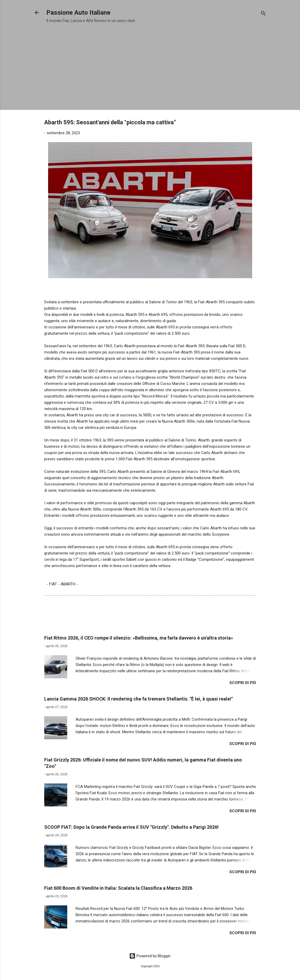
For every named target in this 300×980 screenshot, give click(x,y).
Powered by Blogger (150, 956)
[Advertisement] (150, 65)
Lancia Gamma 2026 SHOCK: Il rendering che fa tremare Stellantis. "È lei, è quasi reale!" (138, 699)
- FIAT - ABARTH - (62, 584)
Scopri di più (243, 683)
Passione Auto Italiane (78, 13)
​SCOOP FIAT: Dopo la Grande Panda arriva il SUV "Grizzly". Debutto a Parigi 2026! (131, 827)
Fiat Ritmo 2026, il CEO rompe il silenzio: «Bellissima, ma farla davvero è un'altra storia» (139, 638)
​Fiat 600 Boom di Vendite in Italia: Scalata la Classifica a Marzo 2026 (118, 888)
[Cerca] (263, 14)
